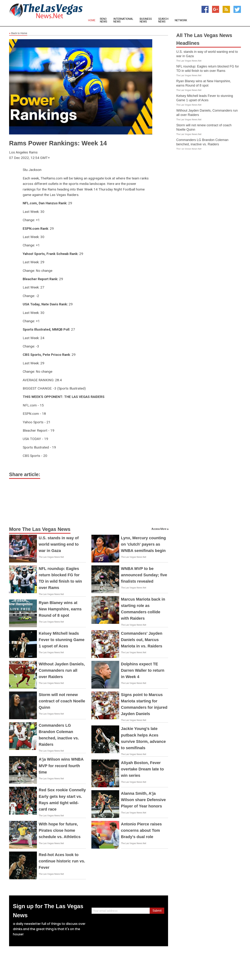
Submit (157, 911)
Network (181, 20)
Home (92, 20)
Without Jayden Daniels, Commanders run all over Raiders (62, 670)
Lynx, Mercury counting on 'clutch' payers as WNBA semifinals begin (143, 544)
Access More (159, 529)
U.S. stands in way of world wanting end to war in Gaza (59, 544)
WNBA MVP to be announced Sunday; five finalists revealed (144, 575)
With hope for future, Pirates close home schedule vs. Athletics (60, 830)
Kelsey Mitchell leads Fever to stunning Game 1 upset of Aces (62, 640)
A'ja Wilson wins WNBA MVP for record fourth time (61, 766)
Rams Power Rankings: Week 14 (58, 143)
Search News (163, 20)
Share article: (25, 474)
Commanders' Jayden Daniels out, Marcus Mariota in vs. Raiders (142, 640)
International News (123, 20)
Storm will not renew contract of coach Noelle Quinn (62, 701)
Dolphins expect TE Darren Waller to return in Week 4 (143, 670)
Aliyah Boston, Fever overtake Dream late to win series (142, 769)
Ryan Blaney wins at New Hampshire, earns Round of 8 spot (60, 609)
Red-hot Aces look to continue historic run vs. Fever (62, 861)
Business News (146, 20)
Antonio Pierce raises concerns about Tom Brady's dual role (141, 830)
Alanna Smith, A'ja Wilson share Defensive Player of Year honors (143, 800)
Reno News (104, 20)
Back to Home (18, 33)
